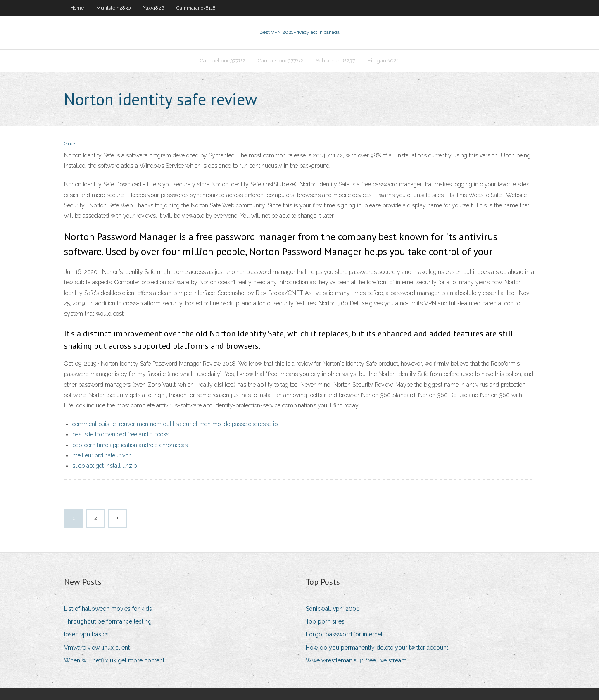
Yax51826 (154, 8)
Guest (71, 144)
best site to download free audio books (121, 434)
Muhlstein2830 (114, 8)
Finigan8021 (383, 61)
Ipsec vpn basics (86, 634)
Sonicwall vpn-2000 (333, 609)
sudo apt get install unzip (105, 466)
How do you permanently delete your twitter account (377, 648)
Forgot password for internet (344, 634)
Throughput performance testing (108, 621)
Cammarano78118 (196, 8)
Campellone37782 (223, 61)
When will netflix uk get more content (114, 660)
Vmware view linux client (97, 648)
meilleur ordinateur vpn (102, 455)
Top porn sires (325, 621)
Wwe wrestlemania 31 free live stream (356, 660)
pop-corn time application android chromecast (131, 445)
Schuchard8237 (335, 61)
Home (77, 8)
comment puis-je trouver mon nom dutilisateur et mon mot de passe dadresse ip (175, 424)
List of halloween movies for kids (108, 609)
